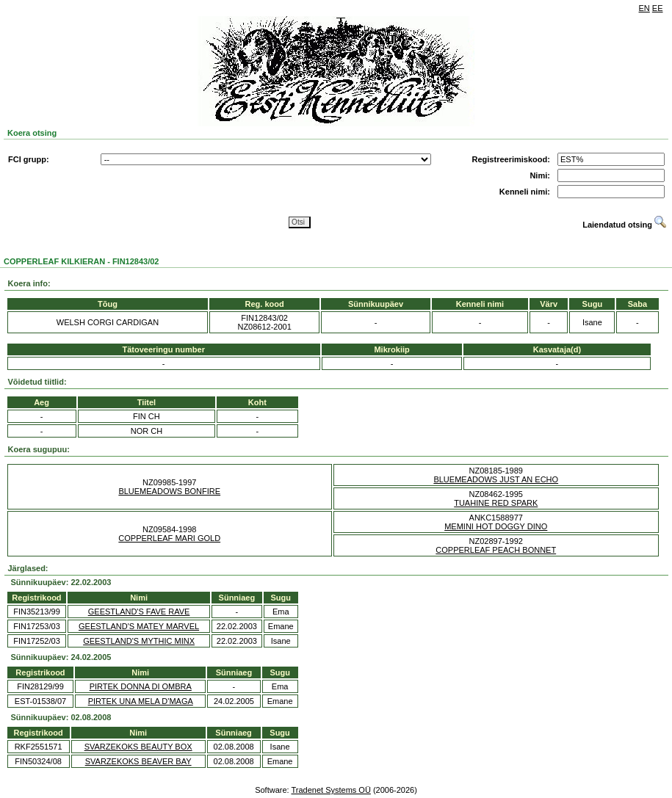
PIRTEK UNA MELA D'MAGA (141, 701)
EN (644, 8)
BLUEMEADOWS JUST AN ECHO (496, 479)
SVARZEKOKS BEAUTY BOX (138, 747)
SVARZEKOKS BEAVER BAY (138, 761)
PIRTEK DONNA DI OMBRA (141, 686)
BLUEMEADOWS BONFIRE (169, 491)
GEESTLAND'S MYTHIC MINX (139, 641)
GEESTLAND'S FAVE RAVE (139, 612)
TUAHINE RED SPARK (496, 503)
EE (658, 8)
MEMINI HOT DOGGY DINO (496, 526)
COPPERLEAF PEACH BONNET (496, 550)
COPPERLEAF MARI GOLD (169, 538)
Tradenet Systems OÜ (330, 790)
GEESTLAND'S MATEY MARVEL (139, 626)
